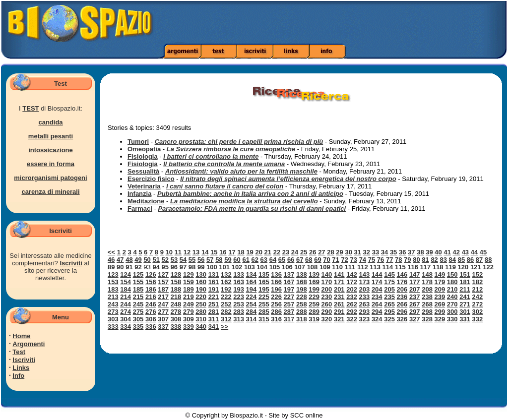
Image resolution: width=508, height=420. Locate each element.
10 (169, 252)
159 (189, 282)
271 (465, 304)
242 (478, 297)
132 (226, 274)
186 (151, 289)
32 (367, 252)
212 (478, 289)
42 (456, 252)
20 (258, 252)
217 (163, 297)
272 (478, 304)
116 (413, 267)
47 (120, 260)
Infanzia (139, 194)
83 (443, 260)
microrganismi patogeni (50, 178)
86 (470, 260)
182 (478, 282)
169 (314, 282)
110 (337, 267)
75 (372, 260)
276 (151, 312)
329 (440, 319)
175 (389, 282)
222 (226, 297)
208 (427, 289)
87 (479, 260)
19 (250, 252)
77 (389, 260)
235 (389, 297)
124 (126, 274)
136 (276, 274)
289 (314, 312)
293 (365, 312)
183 (113, 289)
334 (126, 327)
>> (224, 327)
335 (138, 327)
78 (398, 260)
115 (400, 267)
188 (176, 289)
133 (239, 274)
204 (377, 289)
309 (189, 319)
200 (327, 289)
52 (165, 260)
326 (402, 319)
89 (111, 267)
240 (452, 297)
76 (381, 260)
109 (325, 267)
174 (377, 282)
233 (365, 297)
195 (264, 289)
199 (314, 289)
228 (302, 297)
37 (411, 252)
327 (415, 319)
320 (327, 319)
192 (226, 289)
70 (326, 260)
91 (129, 267)
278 (176, 312)
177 (415, 282)
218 (176, 297)
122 (488, 267)
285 (264, 312)
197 (289, 289)
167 (289, 282)
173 (365, 282)
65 (282, 260)
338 (176, 327)
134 (252, 274)
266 (402, 304)
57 (210, 260)
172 (352, 282)
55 (192, 260)
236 (402, 297)
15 (214, 252)
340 (201, 327)
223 (239, 297)
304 (126, 319)
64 (273, 260)
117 (426, 267)
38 (420, 252)
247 (163, 304)
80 (416, 260)
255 (264, 304)
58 (219, 260)
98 (192, 267)
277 (163, 312)
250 (201, 304)
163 (239, 282)
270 (452, 304)
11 (178, 252)
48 (129, 260)
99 (201, 267)
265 (389, 304)
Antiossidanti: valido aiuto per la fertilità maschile (241, 171)
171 (339, 282)
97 (183, 267)
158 (176, 282)
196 (276, 289)
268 (427, 304)
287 (289, 312)
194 (252, 289)
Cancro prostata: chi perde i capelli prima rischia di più (239, 142)
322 (352, 319)
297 (415, 312)
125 (138, 274)
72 (344, 260)
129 (189, 274)
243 (113, 304)
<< (111, 252)
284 (252, 312)
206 (402, 289)
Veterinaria (144, 186)
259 (314, 304)
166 (276, 282)
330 (452, 319)
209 (440, 289)
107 (300, 267)
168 (302, 282)
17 (232, 252)
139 (314, 274)
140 (327, 274)
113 (375, 267)
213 (113, 297)
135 (264, 274)
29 (339, 252)
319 (314, 319)
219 (189, 297)
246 (151, 304)
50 (147, 260)
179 (440, 282)
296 (402, 312)
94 (156, 267)
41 (447, 252)
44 (474, 252)
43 (465, 252)
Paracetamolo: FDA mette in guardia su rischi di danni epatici (252, 209)
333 (113, 327)
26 (313, 252)
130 (201, 274)
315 (264, 319)
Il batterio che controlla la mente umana (224, 164)
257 (289, 304)
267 (415, 304)
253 (239, 304)
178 (427, 282)
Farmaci (140, 209)
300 (452, 312)
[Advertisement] (357, 22)
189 (189, 289)
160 (201, 282)
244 (126, 304)
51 (156, 260)
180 (452, 282)
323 (365, 319)
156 (151, 282)
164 (252, 282)
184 (126, 289)
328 (427, 319)
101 (224, 267)
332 (478, 319)
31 (358, 252)
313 (239, 319)
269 (440, 304)
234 (377, 297)
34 (384, 252)
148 (427, 274)
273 (113, 312)
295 (389, 312)
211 (465, 289)
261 (339, 304)
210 (452, 289)
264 (377, 304)
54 (183, 260)
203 (365, 289)
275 (138, 312)
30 (348, 252)
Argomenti (29, 344)
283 (239, 312)
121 (476, 267)
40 (438, 252)
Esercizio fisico (151, 179)
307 (163, 319)
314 (252, 319)
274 (126, 312)
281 (214, 312)
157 (163, 282)
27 (321, 252)
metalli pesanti (51, 136)
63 (264, 260)
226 (276, 297)
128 (176, 274)
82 (434, 260)
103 (250, 267)
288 (302, 312)
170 (327, 282)
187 (163, 289)
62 (255, 260)
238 (427, 297)
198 (302, 289)
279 (189, 312)
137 (289, 274)
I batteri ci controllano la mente (211, 156)
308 (176, 319)
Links (21, 368)
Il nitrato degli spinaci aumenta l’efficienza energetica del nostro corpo (288, 179)
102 (237, 267)
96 (174, 267)
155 (138, 282)
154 (126, 282)
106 (287, 267)
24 (295, 252)
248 (176, 304)
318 (302, 319)
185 (138, 289)
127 (163, 274)
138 (302, 274)
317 (289, 319)
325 (389, 319)
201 (339, 289)
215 (138, 297)
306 (151, 319)
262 (352, 304)
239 (440, 297)
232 (352, 297)
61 (246, 260)
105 (275, 267)
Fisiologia (143, 156)
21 (268, 252)
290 (327, 312)
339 (189, 327)
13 (196, 252)
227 (289, 297)
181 (465, 282)
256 (276, 304)
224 (252, 297)
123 (113, 274)
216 (151, 297)
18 (241, 252)
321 (339, 319)
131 (214, 274)
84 (452, 260)
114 (388, 267)
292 (352, 312)
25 (304, 252)
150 (452, 274)
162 (226, 282)
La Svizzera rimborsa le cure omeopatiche (231, 149)
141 (339, 274)
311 (214, 319)
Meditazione (146, 201)
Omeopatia (144, 149)
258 (302, 304)
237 (415, 297)
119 (450, 267)
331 (465, 319)
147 (415, 274)
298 (427, 312)
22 (277, 252)
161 (214, 282)
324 (377, 319)
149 (440, 274)
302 (478, 312)
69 (317, 260)
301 (465, 312)
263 (365, 304)
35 (393, 252)
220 (201, 297)
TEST (31, 108)
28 (330, 252)
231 (339, 297)
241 (465, 297)
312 (226, 319)
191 (214, 289)
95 (165, 267)
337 (163, 327)
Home (21, 336)
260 (327, 304)
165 (264, 282)
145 (389, 274)
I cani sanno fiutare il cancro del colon (225, 186)
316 (276, 319)
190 (201, 289)
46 (111, 260)
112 (363, 267)
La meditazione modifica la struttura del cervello (244, 201)
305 (138, 319)
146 (402, 274)
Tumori (138, 142)
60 (237, 260)
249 (189, 304)
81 (425, 260)
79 (407, 260)
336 (151, 327)
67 (300, 260)
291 (339, 312)
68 (309, 260)
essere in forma (51, 164)
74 (363, 260)
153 (113, 282)
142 (352, 274)
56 (201, 260)
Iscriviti (71, 263)
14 (205, 252)
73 (354, 260)
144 (377, 274)
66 (291, 260)
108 (313, 267)
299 (440, 312)
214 (126, 297)
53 (174, 260)
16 (223, 252)
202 (352, 289)
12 (187, 252)
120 (463, 267)
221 (214, 297)
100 (212, 267)
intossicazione (51, 150)
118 (438, 267)
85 (461, 260)
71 (335, 260)
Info (18, 376)
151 (465, 274)
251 (214, 304)
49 (138, 260)
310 (201, 319)
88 (488, 260)
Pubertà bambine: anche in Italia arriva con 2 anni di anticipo (250, 194)
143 (365, 274)
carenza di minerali (50, 192)
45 (483, 252)
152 (478, 274)
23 (286, 252)
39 (429, 252)
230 (327, 297)
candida (50, 122)
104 (262, 267)
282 (226, 312)
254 (252, 304)
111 (350, 267)
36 (402, 252)
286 (276, 312)
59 (228, 260)
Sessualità (143, 171)
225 (264, 297)
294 (377, 312)
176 (402, 282)
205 (389, 289)
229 (314, 297)
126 (151, 274)
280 (201, 312)
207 (415, 289)
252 (226, 304)
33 (376, 252)
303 (113, 319)
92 (138, 267)
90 (120, 267)
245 (138, 304)
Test (19, 352)
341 (214, 327)
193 (239, 289)
